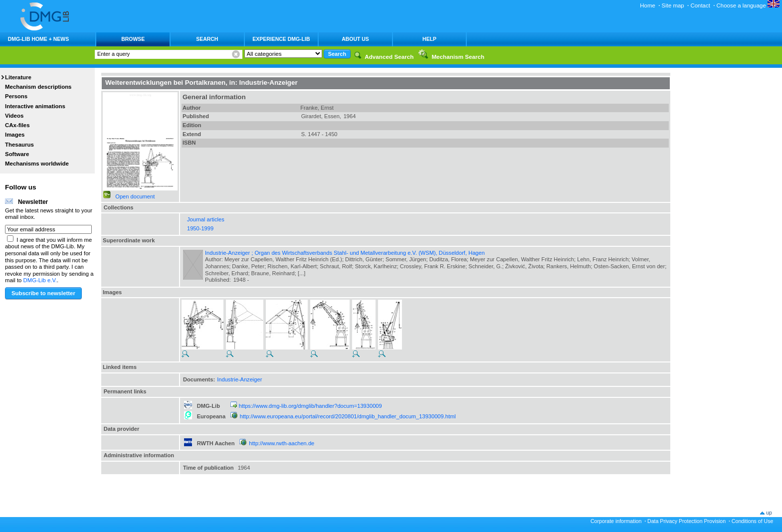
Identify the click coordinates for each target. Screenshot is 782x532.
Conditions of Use (753, 521)
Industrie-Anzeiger (239, 379)
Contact (700, 5)
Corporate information (616, 521)
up (769, 513)
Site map (673, 5)
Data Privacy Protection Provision (686, 521)
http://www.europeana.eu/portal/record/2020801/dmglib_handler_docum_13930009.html (348, 416)
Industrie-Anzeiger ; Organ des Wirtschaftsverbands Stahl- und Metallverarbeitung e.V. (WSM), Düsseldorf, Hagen (345, 253)
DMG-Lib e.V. (40, 280)
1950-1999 (200, 228)
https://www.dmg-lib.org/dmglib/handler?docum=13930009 (310, 406)
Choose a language (748, 5)
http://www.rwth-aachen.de (282, 443)
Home (648, 5)
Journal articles (206, 219)
